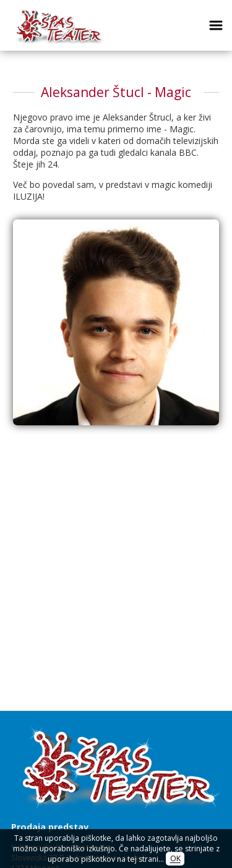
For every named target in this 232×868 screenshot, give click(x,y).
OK (175, 859)
